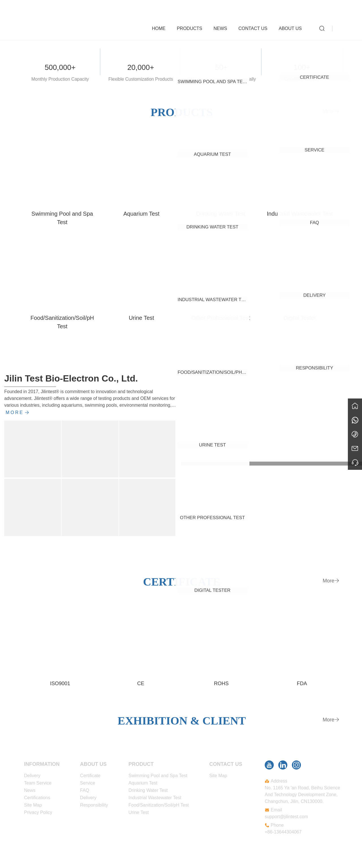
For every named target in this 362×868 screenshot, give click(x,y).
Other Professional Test (221, 318)
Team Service (38, 783)
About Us (293, 27)
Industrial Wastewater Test (300, 214)
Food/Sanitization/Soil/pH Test (62, 322)
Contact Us (256, 27)
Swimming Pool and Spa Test (62, 218)
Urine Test (141, 318)
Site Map (33, 805)
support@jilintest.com (286, 817)
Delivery (32, 776)
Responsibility (94, 805)
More (331, 111)
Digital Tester (300, 318)
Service (88, 783)
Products (192, 27)
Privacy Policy (38, 812)
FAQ (85, 790)
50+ (221, 67)
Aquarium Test (141, 214)
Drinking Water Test (220, 214)
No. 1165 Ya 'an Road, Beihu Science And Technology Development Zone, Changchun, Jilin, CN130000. (302, 795)
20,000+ (141, 67)
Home (161, 27)
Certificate (90, 776)
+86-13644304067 (283, 832)
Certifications (37, 798)
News (223, 27)
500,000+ (60, 67)
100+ (302, 67)
